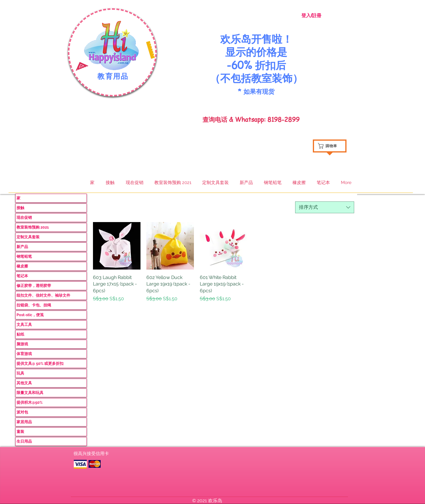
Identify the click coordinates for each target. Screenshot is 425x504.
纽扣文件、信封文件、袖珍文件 (43, 295)
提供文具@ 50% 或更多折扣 (40, 363)
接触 (20, 208)
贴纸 (20, 334)
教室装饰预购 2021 (33, 227)
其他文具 (24, 383)
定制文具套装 (28, 237)
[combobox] (325, 207)
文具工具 (24, 325)
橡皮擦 (22, 266)
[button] (112, 46)
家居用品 (24, 422)
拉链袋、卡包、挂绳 (34, 305)
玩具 (20, 373)
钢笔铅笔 (24, 256)
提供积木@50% (30, 402)
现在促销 (24, 217)
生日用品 (24, 441)
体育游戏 (24, 354)
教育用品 (113, 76)
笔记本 (22, 276)
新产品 (22, 247)
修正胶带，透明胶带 (34, 286)
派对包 (22, 412)
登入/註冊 (311, 15)
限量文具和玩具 (30, 393)
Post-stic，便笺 (30, 315)
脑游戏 (22, 344)
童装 (20, 432)
